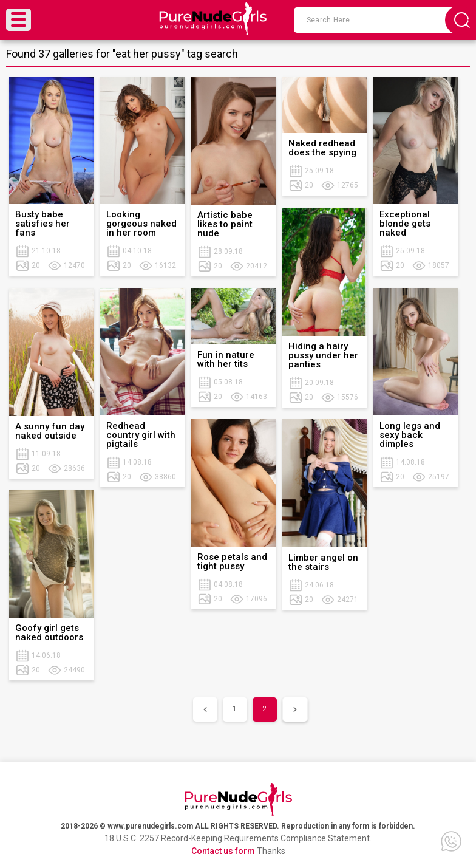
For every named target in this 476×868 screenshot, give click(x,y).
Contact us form (223, 851)
